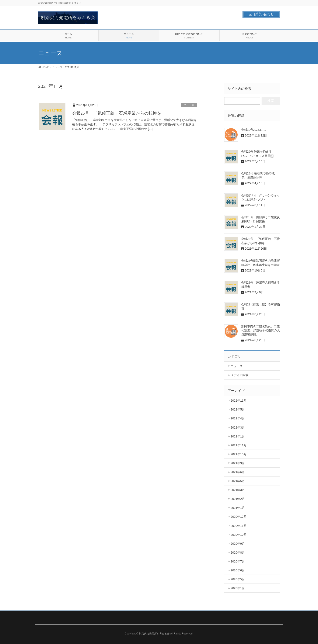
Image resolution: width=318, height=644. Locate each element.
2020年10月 (239, 535)
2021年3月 (238, 490)
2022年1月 (238, 436)
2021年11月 (239, 445)
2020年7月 (238, 561)
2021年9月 (238, 463)
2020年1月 (238, 588)
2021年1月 (238, 508)
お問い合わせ (261, 14)
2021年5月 (238, 481)
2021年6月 (238, 472)
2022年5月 (238, 409)
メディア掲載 (240, 375)
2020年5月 (238, 579)
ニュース (189, 105)
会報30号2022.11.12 (254, 130)
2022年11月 (239, 401)
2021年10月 (239, 454)
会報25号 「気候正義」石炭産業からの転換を (117, 113)
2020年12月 (239, 517)
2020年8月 (238, 553)
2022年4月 (238, 418)
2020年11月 (239, 526)
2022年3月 (238, 427)
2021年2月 (238, 499)
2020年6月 (238, 570)
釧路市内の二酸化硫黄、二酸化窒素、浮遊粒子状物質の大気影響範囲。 (261, 330)
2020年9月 (238, 544)
